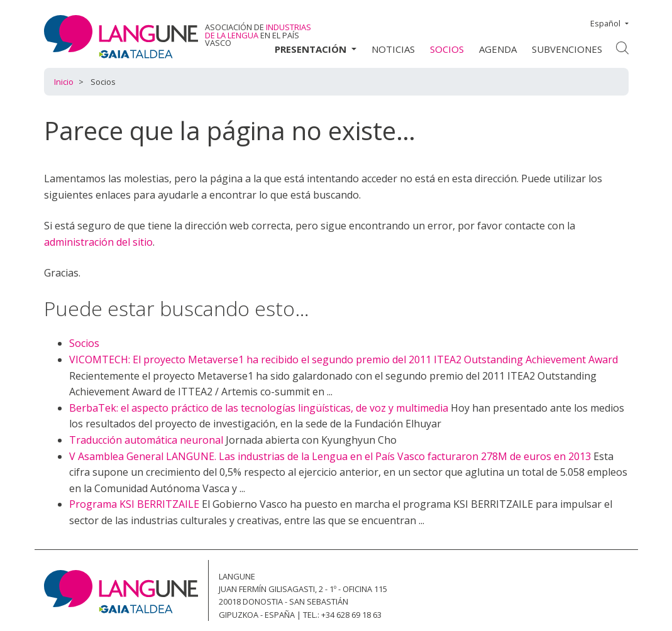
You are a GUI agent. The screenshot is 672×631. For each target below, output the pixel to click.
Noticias (393, 49)
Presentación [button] (312, 49)
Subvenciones (567, 49)
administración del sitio (98, 242)
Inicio (64, 82)
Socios (447, 49)
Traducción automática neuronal (146, 440)
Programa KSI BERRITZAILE (134, 504)
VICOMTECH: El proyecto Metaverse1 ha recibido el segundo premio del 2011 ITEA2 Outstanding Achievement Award (344, 359)
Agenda (498, 49)
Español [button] (606, 23)
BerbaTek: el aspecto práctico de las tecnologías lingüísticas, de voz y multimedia (259, 408)
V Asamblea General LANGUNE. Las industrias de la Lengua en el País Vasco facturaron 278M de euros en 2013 (330, 456)
